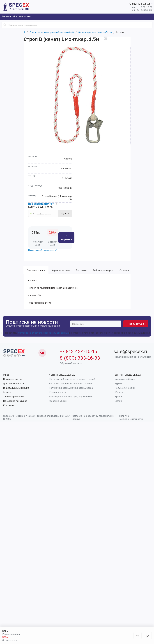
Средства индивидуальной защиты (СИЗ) (52, 32)
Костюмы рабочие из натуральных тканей (72, 379)
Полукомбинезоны (125, 388)
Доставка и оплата (13, 384)
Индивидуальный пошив (16, 388)
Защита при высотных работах (95, 32)
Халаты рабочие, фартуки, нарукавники (71, 397)
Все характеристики (43, 204)
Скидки (7, 392)
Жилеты (119, 392)
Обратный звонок (71, 363)
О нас (6, 375)
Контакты (8, 405)
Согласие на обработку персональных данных (43, 333)
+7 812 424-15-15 (139, 4)
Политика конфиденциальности (131, 417)
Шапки (118, 401)
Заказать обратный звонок (16, 16)
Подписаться (136, 324)
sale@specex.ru (131, 351)
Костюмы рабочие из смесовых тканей (70, 384)
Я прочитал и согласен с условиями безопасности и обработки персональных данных (78, 333)
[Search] (5, 25)
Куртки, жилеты (58, 392)
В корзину (66, 238)
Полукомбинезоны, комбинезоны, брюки (71, 388)
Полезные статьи (13, 379)
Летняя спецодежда (62, 375)
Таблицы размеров (14, 397)
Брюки (118, 397)
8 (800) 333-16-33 (80, 358)
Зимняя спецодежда (128, 375)
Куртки (119, 384)
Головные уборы (58, 401)
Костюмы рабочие (125, 379)
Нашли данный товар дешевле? (43, 250)
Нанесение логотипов (15, 401)
